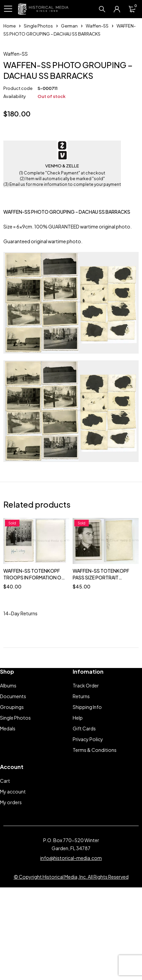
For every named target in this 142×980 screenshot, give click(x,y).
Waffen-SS (97, 26)
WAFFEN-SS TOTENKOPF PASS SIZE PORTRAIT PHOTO (101, 662)
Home (10, 26)
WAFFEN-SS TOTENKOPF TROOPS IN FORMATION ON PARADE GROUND (34, 662)
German (69, 26)
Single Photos (38, 26)
